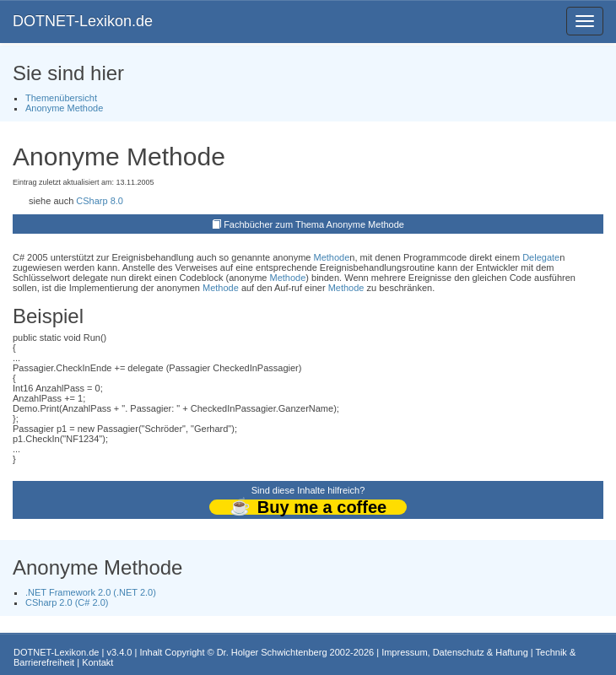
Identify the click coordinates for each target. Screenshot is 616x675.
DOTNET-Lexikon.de (83, 21)
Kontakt (97, 662)
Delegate (541, 257)
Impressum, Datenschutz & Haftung (455, 652)
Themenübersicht (61, 98)
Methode (332, 257)
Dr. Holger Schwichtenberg (272, 652)
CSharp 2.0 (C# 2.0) (67, 602)
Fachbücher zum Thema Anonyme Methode (314, 224)
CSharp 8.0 (100, 201)
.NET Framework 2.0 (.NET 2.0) (91, 592)
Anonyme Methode (64, 108)
